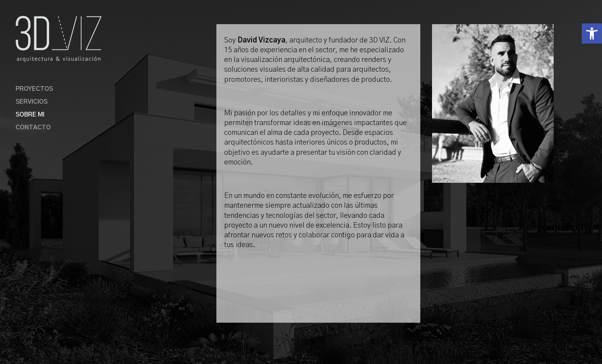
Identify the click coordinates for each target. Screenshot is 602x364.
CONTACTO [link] (33, 128)
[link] (592, 34)
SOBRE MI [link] (30, 115)
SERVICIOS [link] (32, 102)
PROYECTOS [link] (34, 89)
